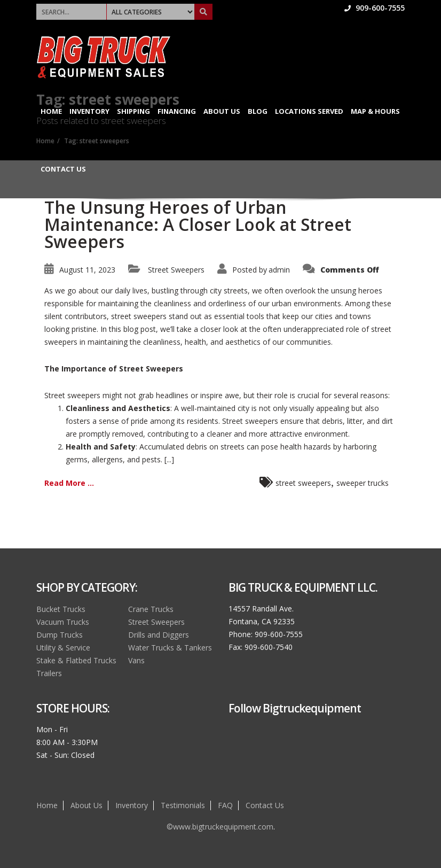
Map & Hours (375, 111)
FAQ (225, 805)
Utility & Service (63, 648)
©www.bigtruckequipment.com (220, 827)
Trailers (49, 673)
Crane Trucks (151, 609)
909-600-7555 (375, 8)
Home (51, 111)
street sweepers (303, 483)
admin (279, 270)
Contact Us (63, 169)
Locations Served (309, 111)
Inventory (89, 111)
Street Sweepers (176, 270)
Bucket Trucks (61, 609)
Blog (258, 111)
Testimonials (183, 805)
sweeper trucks (363, 483)
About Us (222, 111)
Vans (136, 660)
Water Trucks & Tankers (170, 648)
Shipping (133, 111)
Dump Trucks (60, 635)
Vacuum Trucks (63, 622)
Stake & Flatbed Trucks (76, 660)
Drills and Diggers (159, 635)
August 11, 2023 (87, 270)
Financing (177, 111)
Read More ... (69, 483)
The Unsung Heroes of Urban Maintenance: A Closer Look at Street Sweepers (198, 224)
